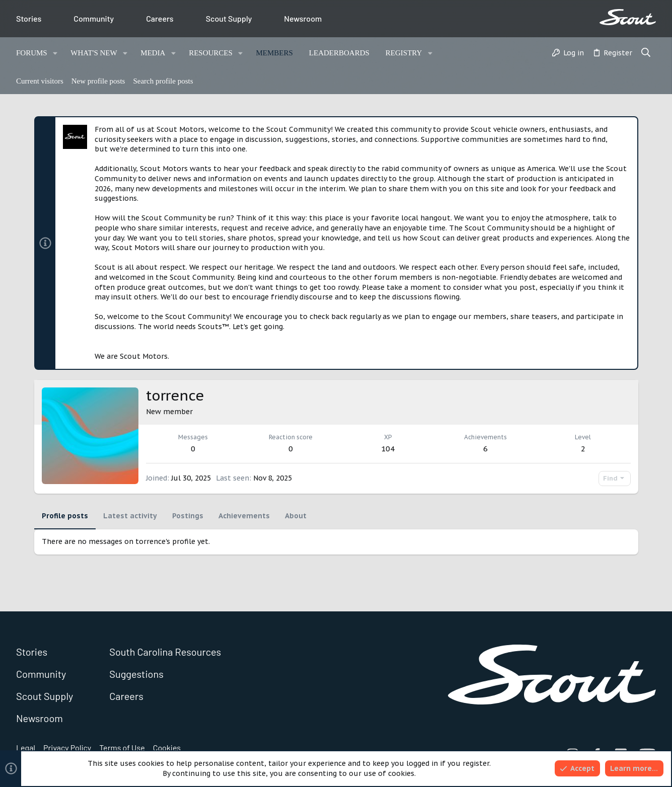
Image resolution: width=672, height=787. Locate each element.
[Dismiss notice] (625, 130)
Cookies (167, 747)
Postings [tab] (188, 516)
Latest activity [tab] (130, 516)
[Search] (646, 53)
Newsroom (303, 18)
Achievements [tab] (244, 516)
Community (94, 18)
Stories (29, 18)
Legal (26, 747)
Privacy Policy (67, 747)
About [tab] (296, 516)
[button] (56, 53)
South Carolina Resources (165, 652)
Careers (160, 18)
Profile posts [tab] (65, 516)
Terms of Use (122, 747)
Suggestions (136, 674)
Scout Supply (229, 18)
